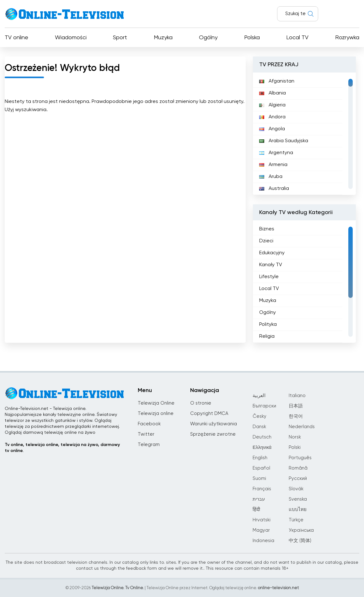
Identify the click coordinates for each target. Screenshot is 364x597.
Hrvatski (262, 520)
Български (264, 406)
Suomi (259, 479)
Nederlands (302, 427)
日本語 (296, 406)
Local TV (297, 38)
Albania (273, 93)
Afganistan (277, 81)
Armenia (273, 165)
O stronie (201, 403)
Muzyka (163, 38)
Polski (295, 447)
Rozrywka (347, 38)
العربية (259, 396)
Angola (272, 129)
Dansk (259, 427)
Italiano (297, 396)
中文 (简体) (300, 541)
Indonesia (263, 541)
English (260, 458)
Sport (120, 38)
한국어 (296, 416)
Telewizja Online (156, 403)
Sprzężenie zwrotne (213, 434)
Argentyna (276, 153)
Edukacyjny (272, 253)
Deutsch (262, 437)
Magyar (261, 530)
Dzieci (266, 241)
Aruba (271, 177)
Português (300, 458)
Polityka (268, 325)
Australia (274, 189)
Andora (272, 117)
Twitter (146, 434)
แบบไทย (298, 510)
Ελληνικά (262, 447)
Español (261, 468)
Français (262, 489)
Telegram (149, 445)
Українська (301, 530)
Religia (267, 336)
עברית (259, 499)
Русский (298, 479)
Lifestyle (269, 277)
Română (298, 468)
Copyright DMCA (209, 414)
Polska (252, 38)
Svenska (298, 499)
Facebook (149, 424)
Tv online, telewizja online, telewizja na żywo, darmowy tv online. (62, 448)
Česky (260, 416)
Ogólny (208, 38)
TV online (16, 38)
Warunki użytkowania (214, 424)
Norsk (295, 437)
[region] (304, 134)
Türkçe (296, 520)
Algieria (272, 105)
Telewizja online (156, 414)
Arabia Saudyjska (284, 141)
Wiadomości (71, 38)
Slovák (296, 489)
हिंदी (256, 510)
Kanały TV (271, 265)
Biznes (267, 229)
